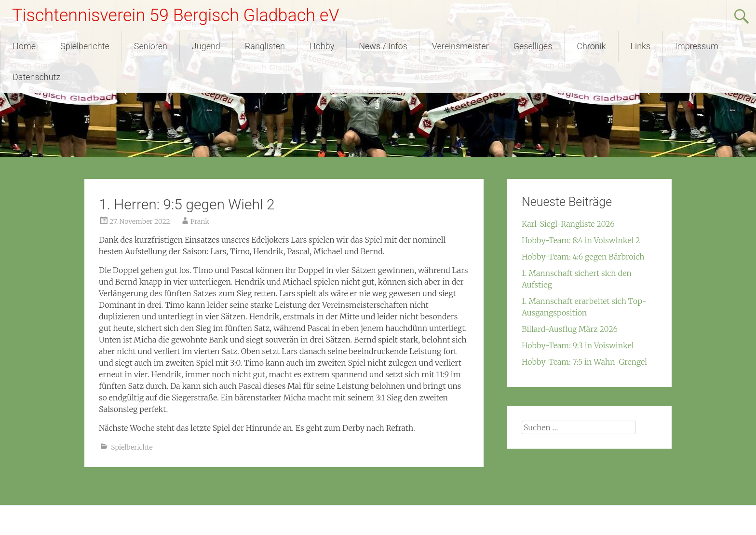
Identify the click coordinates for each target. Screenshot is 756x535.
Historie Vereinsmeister (131, 492)
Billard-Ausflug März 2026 (570, 329)
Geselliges (533, 46)
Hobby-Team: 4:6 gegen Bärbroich (583, 257)
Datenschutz (36, 77)
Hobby (322, 46)
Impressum (697, 46)
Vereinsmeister (460, 46)
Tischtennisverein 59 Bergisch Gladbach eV (176, 15)
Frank (200, 221)
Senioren (151, 46)
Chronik (591, 46)
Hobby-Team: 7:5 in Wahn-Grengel (584, 362)
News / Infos (383, 46)
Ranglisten (265, 46)
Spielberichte (85, 46)
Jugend (206, 46)
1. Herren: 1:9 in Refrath (438, 492)
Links (641, 46)
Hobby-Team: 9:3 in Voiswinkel (578, 345)
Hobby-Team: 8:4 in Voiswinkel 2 (581, 240)
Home (24, 46)
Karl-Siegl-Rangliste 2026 (568, 224)
